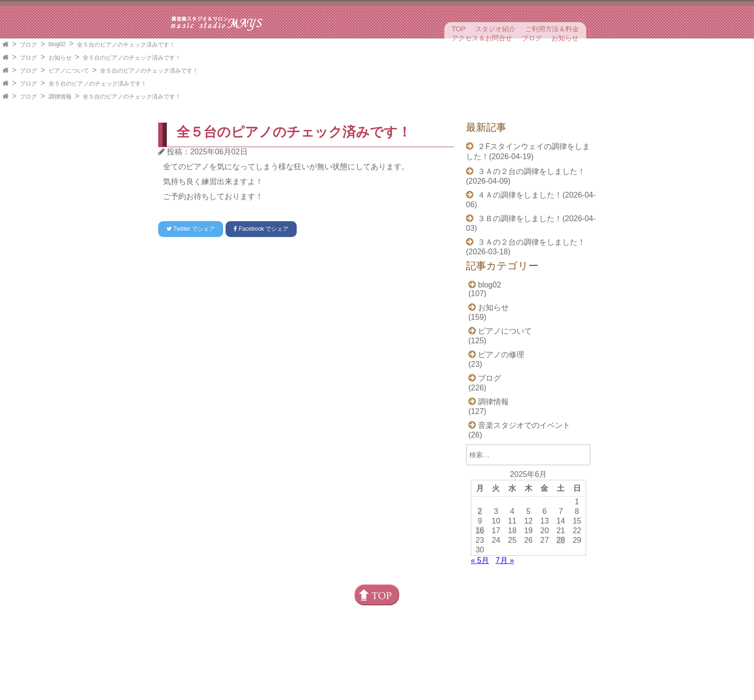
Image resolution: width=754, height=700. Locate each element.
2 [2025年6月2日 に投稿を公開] (480, 511)
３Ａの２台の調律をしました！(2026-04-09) (526, 176)
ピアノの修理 (501, 355)
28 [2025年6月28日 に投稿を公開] (561, 540)
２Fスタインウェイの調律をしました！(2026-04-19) (528, 151)
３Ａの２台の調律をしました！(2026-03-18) (526, 247)
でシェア (191, 229)
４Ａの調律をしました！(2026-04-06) (531, 200)
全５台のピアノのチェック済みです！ (126, 45)
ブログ (532, 38)
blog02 (57, 44)
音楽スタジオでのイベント (524, 425)
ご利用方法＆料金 (552, 29)
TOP (459, 29)
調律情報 (60, 97)
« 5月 (480, 560)
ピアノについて (69, 71)
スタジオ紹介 (495, 29)
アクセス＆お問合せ (482, 38)
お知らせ (565, 38)
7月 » (505, 560)
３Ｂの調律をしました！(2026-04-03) (531, 223)
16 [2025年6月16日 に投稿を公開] (480, 531)
